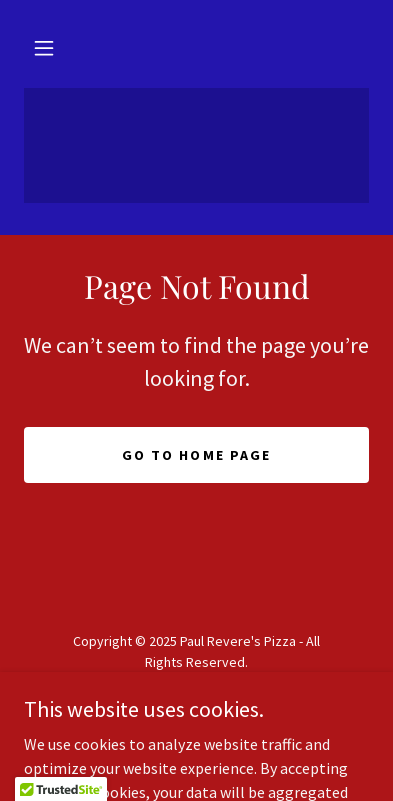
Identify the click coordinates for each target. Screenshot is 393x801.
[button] (44, 48)
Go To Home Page (196, 455)
